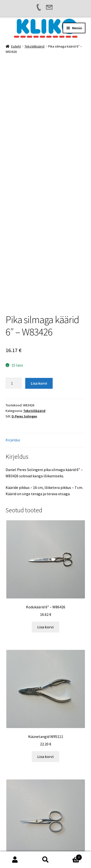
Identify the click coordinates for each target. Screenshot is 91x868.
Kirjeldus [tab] (13, 335)
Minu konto (15, 860)
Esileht (16, 46)
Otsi (45, 860)
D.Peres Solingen (24, 312)
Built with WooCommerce (27, 840)
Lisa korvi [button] (45, 522)
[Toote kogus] (14, 279)
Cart (71, 856)
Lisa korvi (39, 279)
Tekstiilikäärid (34, 46)
